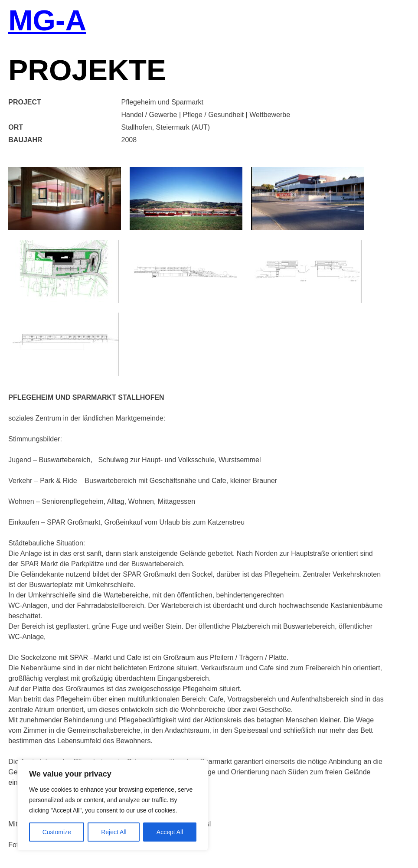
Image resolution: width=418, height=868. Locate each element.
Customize (57, 832)
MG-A (47, 21)
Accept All (170, 832)
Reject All (114, 832)
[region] (113, 805)
